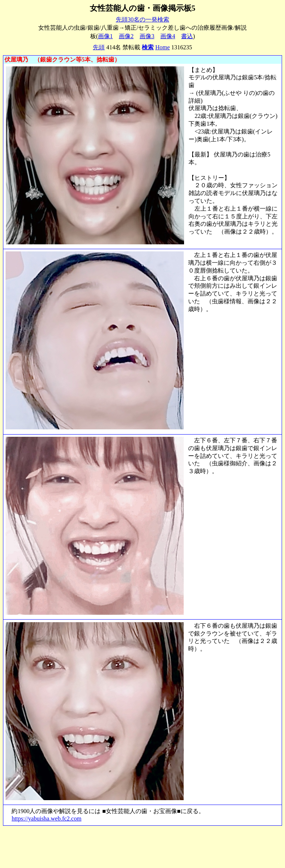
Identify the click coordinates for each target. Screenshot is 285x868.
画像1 (105, 36)
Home (162, 47)
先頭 (99, 47)
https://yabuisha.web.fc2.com (46, 819)
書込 (187, 36)
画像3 (147, 36)
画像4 (168, 36)
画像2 (126, 36)
